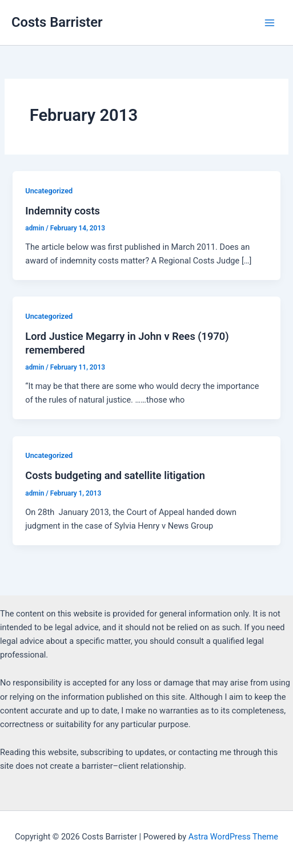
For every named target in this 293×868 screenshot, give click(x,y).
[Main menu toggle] (270, 23)
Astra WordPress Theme (233, 837)
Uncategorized (49, 191)
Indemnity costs (63, 211)
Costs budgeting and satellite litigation (115, 475)
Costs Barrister (57, 22)
